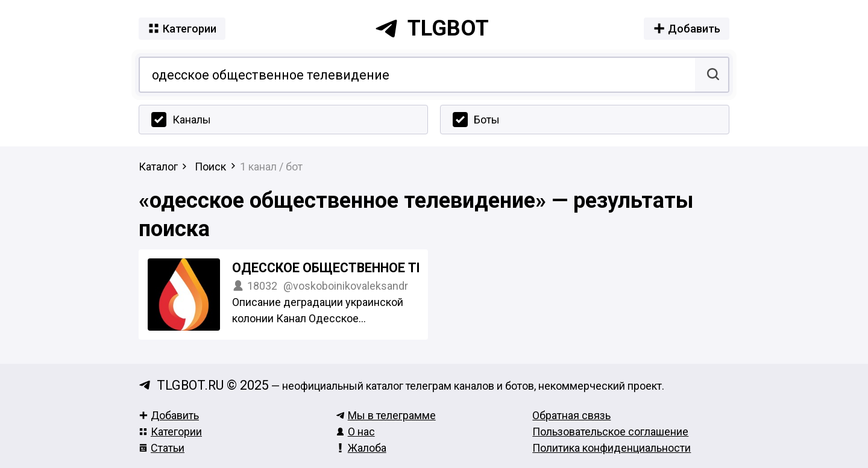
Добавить (169, 415)
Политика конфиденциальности (612, 448)
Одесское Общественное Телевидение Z (371, 268)
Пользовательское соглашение (610, 432)
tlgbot (432, 28)
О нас (355, 432)
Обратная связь (571, 415)
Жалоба (361, 448)
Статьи (162, 448)
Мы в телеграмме (386, 415)
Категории (170, 432)
